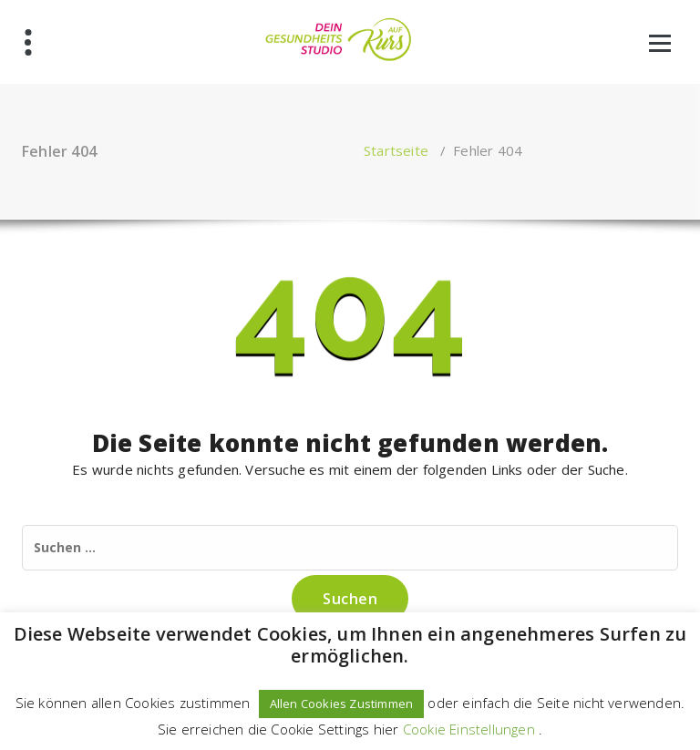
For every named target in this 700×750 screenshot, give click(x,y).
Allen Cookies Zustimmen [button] (342, 704)
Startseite (396, 150)
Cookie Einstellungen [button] (469, 729)
